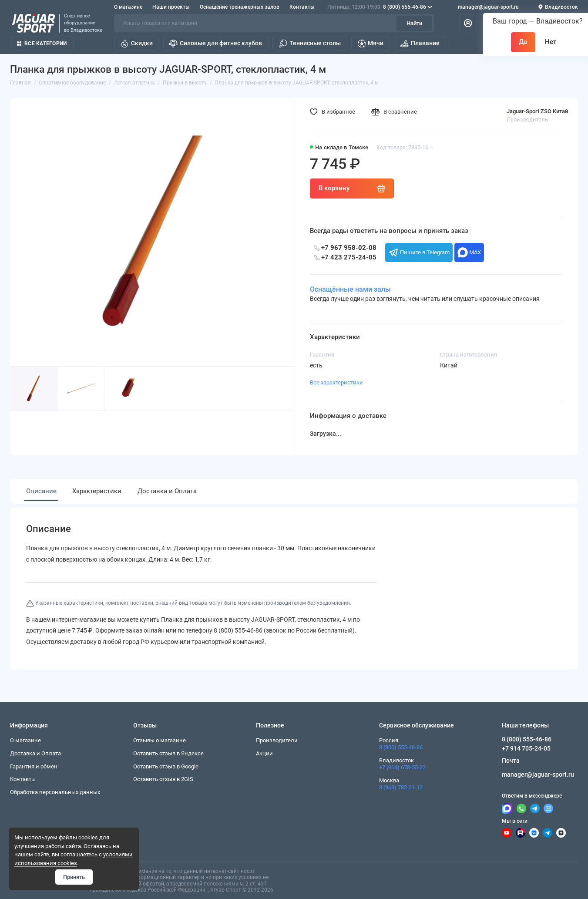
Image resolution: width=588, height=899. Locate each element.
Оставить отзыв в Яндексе (168, 753)
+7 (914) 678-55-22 (402, 767)
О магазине (128, 7)
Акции (264, 753)
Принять (74, 877)
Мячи (371, 44)
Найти (414, 23)
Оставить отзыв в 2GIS (163, 779)
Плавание (420, 44)
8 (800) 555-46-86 (380, 7)
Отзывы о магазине (160, 740)
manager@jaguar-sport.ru (488, 7)
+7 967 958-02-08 (345, 248)
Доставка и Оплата (167, 491)
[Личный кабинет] (468, 23)
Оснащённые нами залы (350, 290)
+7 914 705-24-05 (526, 748)
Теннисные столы (310, 44)
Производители (277, 740)
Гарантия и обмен (34, 766)
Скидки (137, 44)
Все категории (42, 44)
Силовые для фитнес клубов (216, 44)
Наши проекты (171, 7)
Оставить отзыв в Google (166, 766)
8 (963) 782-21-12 (401, 787)
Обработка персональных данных (55, 792)
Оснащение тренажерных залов (240, 7)
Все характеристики (336, 382)
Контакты (302, 7)
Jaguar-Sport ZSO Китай (537, 111)
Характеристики (97, 491)
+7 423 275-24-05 (345, 257)
